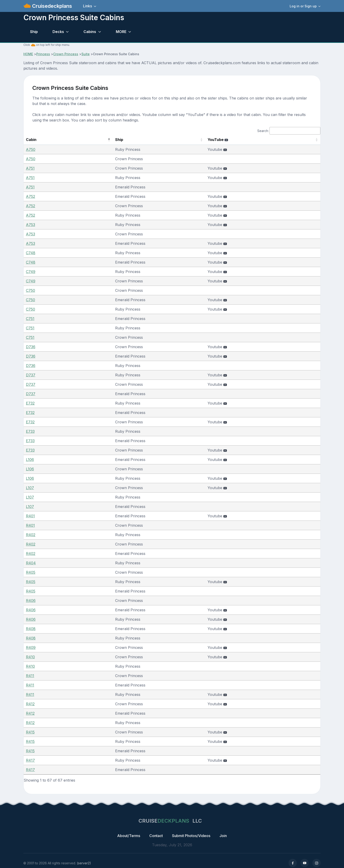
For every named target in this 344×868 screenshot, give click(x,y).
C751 (30, 319)
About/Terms (129, 836)
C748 (31, 253)
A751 (30, 168)
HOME (28, 54)
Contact (156, 836)
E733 (30, 431)
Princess (43, 54)
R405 (31, 572)
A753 (31, 225)
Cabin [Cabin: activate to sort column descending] (31, 140)
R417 (30, 760)
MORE (121, 32)
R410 (30, 657)
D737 (31, 375)
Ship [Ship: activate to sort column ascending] (98, 140)
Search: (289, 131)
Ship (34, 32)
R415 (30, 732)
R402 (31, 535)
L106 (30, 460)
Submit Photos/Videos (191, 836)
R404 (31, 563)
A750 (31, 149)
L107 (30, 488)
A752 (31, 196)
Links (87, 6)
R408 (31, 629)
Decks (58, 32)
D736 (31, 347)
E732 (30, 403)
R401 (30, 516)
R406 (31, 601)
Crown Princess (66, 54)
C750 (31, 290)
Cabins (90, 32)
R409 (31, 648)
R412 (30, 704)
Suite (86, 54)
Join (223, 836)
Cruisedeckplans (51, 6)
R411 (30, 676)
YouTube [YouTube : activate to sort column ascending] (229, 140)
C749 (31, 272)
